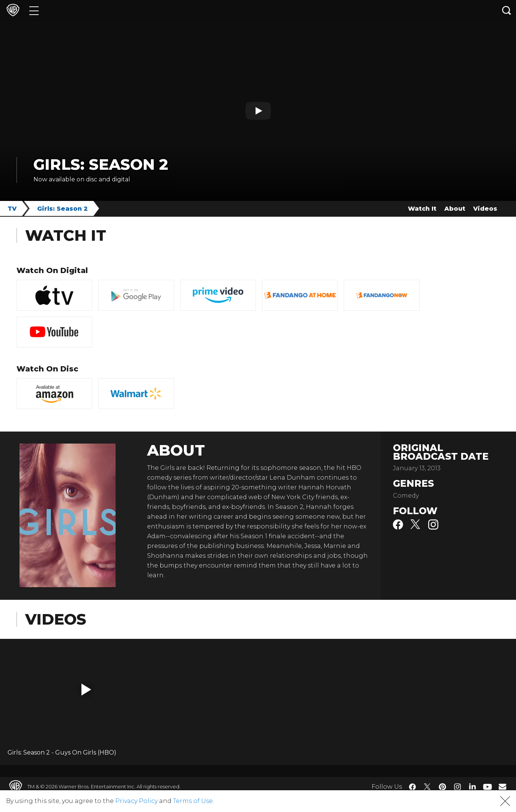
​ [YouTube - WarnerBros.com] (487, 787)
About (455, 209)
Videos (485, 209)
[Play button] (258, 111)
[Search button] (507, 10)
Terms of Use (193, 801)
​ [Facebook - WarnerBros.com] (412, 787)
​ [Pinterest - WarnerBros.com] (442, 787)
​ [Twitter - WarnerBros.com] (427, 787)
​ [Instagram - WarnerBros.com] (457, 787)
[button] (86, 690)
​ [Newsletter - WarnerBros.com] (502, 786)
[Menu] (34, 10)
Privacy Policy (136, 801)
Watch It (422, 209)
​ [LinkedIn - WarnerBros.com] (472, 786)
